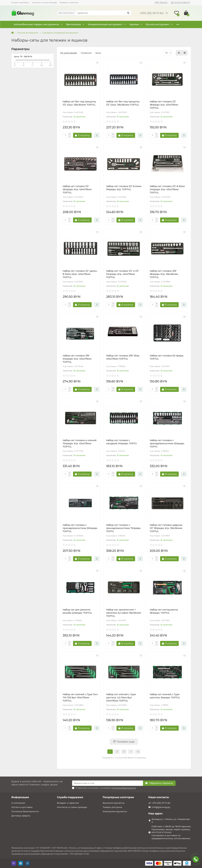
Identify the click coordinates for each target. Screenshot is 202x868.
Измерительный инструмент (102, 24)
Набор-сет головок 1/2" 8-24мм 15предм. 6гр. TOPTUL (124, 188)
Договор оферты (21, 816)
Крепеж (130, 24)
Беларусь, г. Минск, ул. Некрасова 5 (171, 821)
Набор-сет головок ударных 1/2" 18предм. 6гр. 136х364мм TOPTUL (166, 528)
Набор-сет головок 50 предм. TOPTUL (167, 357)
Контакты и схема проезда (44, 3)
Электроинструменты (115, 811)
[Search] (104, 13)
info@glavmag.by (161, 807)
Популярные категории (118, 797)
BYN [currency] (161, 3)
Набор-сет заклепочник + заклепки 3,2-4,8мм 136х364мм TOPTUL (124, 613)
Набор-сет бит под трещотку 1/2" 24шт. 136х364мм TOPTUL (79, 103)
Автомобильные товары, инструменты (36, 24)
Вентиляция (72, 24)
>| (138, 752)
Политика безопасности (25, 811)
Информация (20, 797)
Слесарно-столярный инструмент (60, 33)
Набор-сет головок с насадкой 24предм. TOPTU (121, 442)
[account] (180, 3)
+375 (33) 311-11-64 (161, 803)
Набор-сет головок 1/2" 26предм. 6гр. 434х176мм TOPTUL (77, 189)
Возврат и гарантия (69, 3)
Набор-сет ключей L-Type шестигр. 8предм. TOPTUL (165, 696)
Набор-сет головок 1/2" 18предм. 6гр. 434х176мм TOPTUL (164, 105)
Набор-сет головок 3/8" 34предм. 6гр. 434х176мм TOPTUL (77, 359)
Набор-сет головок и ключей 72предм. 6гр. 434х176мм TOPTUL (80, 443)
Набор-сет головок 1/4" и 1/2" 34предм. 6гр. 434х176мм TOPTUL (122, 274)
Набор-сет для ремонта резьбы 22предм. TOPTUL (77, 611)
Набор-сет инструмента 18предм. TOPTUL (164, 611)
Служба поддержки (70, 797)
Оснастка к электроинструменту (160, 24)
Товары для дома (112, 807)
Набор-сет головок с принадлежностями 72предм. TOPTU (124, 528)
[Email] (108, 783)
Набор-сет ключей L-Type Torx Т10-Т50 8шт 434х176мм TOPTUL (80, 698)
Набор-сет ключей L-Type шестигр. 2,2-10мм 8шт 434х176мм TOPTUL (121, 698)
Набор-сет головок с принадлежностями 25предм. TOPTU (167, 443)
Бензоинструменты (114, 803)
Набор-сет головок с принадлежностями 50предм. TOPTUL (80, 528)
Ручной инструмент (28, 33)
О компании (18, 803)
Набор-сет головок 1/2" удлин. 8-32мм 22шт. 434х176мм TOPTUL (80, 274)
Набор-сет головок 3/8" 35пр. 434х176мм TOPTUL (123, 357)
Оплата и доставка (20, 3)
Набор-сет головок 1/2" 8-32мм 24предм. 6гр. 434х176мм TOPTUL (167, 189)
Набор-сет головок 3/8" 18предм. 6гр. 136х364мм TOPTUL (164, 274)
